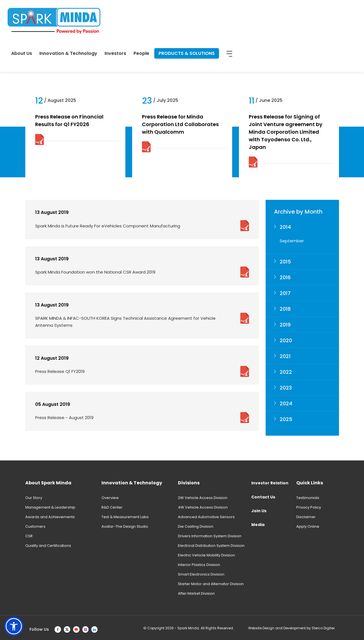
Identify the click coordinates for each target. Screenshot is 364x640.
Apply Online (308, 526)
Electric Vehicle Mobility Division (206, 555)
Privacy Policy (309, 507)
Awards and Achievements (50, 517)
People (261, 17)
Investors (235, 17)
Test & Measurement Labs (125, 517)
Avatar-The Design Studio (125, 526)
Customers (35, 526)
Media (258, 525)
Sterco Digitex (323, 628)
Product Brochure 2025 (114, 61)
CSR (29, 536)
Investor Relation (270, 483)
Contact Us (263, 497)
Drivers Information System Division (210, 536)
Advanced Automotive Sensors (206, 517)
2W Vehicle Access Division (203, 498)
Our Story (34, 498)
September (292, 241)
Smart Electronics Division (201, 574)
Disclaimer (306, 517)
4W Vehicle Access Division (203, 507)
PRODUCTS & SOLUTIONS (306, 17)
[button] (14, 626)
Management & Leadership (50, 507)
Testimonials (308, 498)
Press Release (73, 61)
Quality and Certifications (48, 546)
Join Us (259, 511)
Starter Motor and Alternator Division (211, 584)
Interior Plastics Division (199, 565)
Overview (110, 498)
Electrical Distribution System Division (211, 546)
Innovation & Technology (188, 17)
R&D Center (112, 507)
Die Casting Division (196, 526)
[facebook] (58, 629)
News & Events (39, 61)
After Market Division (196, 593)
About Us (141, 17)
